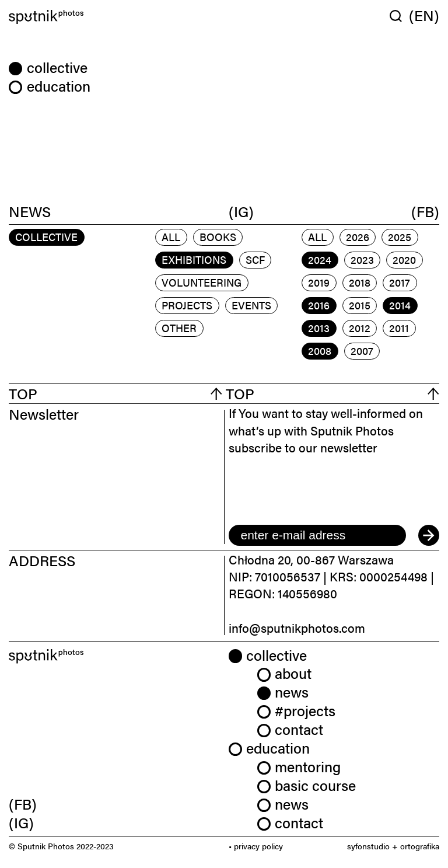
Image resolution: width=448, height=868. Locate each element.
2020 (404, 259)
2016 (319, 305)
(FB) (425, 211)
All (171, 237)
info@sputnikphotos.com (297, 628)
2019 (319, 282)
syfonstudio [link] (368, 846)
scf (255, 259)
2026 (358, 237)
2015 (360, 305)
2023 (362, 259)
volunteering (202, 282)
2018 (360, 282)
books (218, 237)
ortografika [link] (420, 846)
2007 (362, 351)
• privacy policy (256, 846)
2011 (399, 328)
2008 (320, 351)
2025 (400, 237)
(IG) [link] (21, 822)
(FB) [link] (23, 803)
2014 (400, 305)
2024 (320, 259)
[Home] (114, 17)
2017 (400, 282)
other (179, 328)
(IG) (241, 211)
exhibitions (194, 259)
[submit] (429, 535)
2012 (360, 328)
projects (187, 305)
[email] (317, 535)
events (251, 305)
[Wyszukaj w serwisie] (399, 16)
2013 (319, 328)
